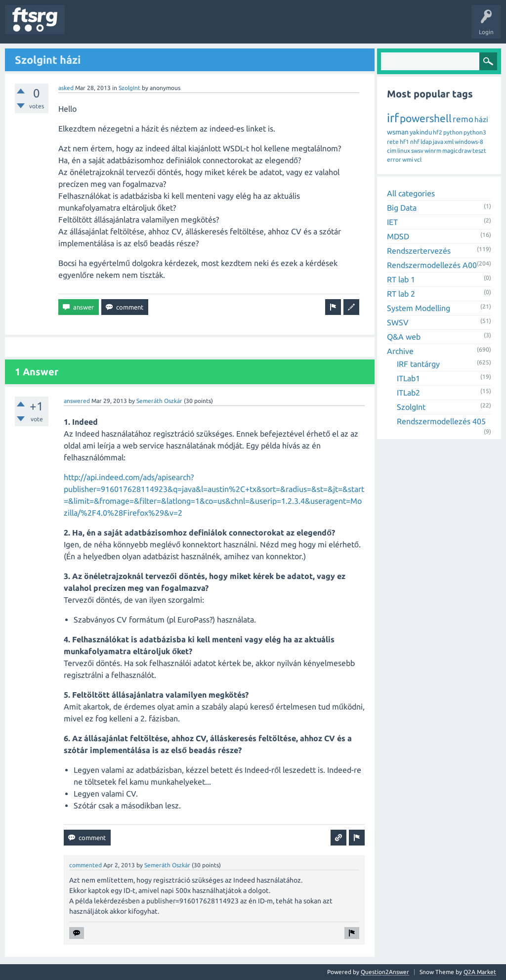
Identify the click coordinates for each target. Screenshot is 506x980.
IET (392, 222)
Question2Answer (385, 972)
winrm (433, 151)
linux (404, 151)
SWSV (398, 322)
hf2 (438, 132)
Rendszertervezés (419, 251)
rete (393, 142)
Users (196, 27)
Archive (400, 351)
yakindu (421, 132)
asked (66, 88)
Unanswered (127, 27)
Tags (165, 27)
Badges (226, 27)
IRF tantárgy (418, 364)
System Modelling (419, 308)
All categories (411, 193)
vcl (418, 159)
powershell (426, 118)
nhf (415, 142)
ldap (426, 142)
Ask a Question (292, 27)
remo (463, 119)
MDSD (398, 236)
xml (449, 142)
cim (392, 151)
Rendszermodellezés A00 (432, 265)
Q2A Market (480, 972)
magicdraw (457, 151)
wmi (408, 159)
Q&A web (404, 337)
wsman (398, 132)
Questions (86, 27)
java (438, 142)
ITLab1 (408, 378)
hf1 (404, 142)
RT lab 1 (401, 279)
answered (77, 401)
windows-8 (469, 142)
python (453, 132)
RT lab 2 (401, 294)
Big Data (402, 208)
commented (85, 865)
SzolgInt (129, 88)
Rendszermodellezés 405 (441, 421)
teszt (479, 151)
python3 (475, 132)
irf (393, 118)
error (394, 159)
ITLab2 (408, 393)
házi (481, 119)
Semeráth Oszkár (159, 401)
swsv (417, 151)
